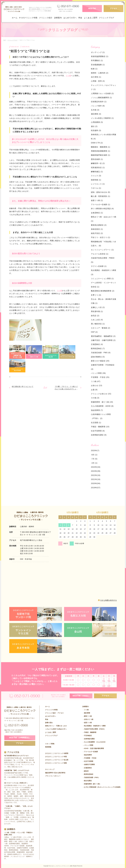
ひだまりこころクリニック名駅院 (57, 753)
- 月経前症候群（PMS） (91, 777)
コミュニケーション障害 (102, 279)
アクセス (114, 9)
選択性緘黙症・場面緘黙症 (103, 336)
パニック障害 (98, 373)
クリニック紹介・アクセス (54, 713)
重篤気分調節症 (99, 225)
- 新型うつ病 (87, 716)
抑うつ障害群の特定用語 (102, 209)
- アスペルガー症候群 (90, 752)
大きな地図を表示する (108, 600)
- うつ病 (86, 710)
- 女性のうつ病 (88, 719)
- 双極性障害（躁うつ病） (92, 784)
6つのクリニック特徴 (28, 18)
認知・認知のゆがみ (101, 192)
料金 (80, 18)
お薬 (94, 390)
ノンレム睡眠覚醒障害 (101, 98)
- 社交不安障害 (88, 761)
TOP (5, 40)
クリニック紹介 (46, 18)
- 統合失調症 (87, 781)
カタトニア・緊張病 (101, 328)
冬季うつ (96, 295)
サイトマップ (50, 769)
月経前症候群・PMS (101, 353)
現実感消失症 (98, 168)
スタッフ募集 (50, 744)
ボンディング (98, 52)
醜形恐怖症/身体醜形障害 (103, 291)
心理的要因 (97, 122)
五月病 (95, 110)
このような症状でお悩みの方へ (56, 729)
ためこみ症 (97, 320)
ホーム (15, 18)
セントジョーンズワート (102, 250)
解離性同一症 (98, 163)
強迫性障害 (97, 410)
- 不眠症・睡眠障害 (89, 732)
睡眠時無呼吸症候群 (101, 155)
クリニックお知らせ (101, 394)
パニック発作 (98, 106)
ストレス (96, 176)
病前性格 (96, 180)
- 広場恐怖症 (87, 768)
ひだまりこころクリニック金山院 (57, 760)
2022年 (94, 475)
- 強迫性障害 (87, 755)
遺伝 (94, 126)
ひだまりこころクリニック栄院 (56, 763)
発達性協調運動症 (100, 56)
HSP (94, 332)
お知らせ (97, 386)
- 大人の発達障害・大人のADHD (94, 742)
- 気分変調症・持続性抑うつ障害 (94, 726)
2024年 (94, 467)
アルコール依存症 (100, 254)
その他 (95, 398)
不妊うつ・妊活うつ (101, 237)
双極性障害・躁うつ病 (102, 402)
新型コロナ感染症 (100, 361)
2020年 (94, 483)
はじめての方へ (70, 18)
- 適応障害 (86, 713)
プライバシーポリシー (53, 776)
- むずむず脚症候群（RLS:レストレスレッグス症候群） (102, 787)
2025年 (94, 451)
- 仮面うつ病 (87, 723)
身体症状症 (97, 229)
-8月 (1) (94, 455)
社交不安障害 (98, 431)
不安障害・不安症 (100, 377)
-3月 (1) (94, 463)
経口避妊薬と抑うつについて (23, 386)
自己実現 (96, 77)
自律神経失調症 (99, 435)
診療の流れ (49, 723)
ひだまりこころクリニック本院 (56, 757)
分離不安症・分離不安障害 (103, 340)
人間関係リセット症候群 (102, 93)
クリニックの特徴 (51, 710)
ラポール (96, 188)
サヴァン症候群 (99, 266)
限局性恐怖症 (98, 349)
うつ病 (68, 76)
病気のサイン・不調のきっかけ (56, 726)
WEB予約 (92, 9)
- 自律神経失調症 (89, 739)
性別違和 (96, 130)
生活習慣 (96, 423)
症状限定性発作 (99, 102)
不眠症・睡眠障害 (100, 427)
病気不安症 (97, 233)
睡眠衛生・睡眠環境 (101, 147)
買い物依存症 (98, 324)
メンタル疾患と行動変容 (102, 118)
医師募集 (48, 747)
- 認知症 (86, 771)
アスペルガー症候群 (101, 205)
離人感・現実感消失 (101, 196)
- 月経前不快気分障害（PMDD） (94, 729)
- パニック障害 (88, 745)
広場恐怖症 (97, 344)
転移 (94, 69)
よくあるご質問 (91, 18)
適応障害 (96, 114)
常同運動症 (97, 60)
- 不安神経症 (87, 736)
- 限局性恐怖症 (88, 774)
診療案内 (58, 18)
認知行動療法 (98, 357)
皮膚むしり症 (98, 307)
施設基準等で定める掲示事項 (55, 773)
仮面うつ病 (97, 200)
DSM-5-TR (97, 143)
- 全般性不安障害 (89, 764)
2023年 (94, 471)
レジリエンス (98, 184)
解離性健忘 (97, 172)
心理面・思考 (98, 81)
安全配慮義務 (98, 65)
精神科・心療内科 (100, 73)
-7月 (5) (94, 459)
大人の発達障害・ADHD (102, 406)
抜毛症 (95, 316)
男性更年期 (97, 311)
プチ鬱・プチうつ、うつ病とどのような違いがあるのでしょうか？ (66, 389)
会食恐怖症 (97, 213)
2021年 (94, 479)
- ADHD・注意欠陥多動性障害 (93, 748)
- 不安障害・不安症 (89, 758)
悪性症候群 (97, 159)
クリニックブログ (107, 18)
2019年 (94, 488)
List (45, 387)
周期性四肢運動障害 (101, 151)
